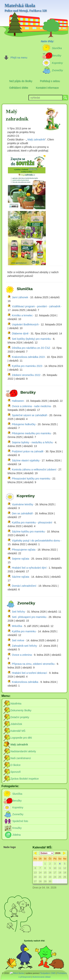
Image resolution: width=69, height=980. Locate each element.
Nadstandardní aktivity (23, 751)
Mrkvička (17, 626)
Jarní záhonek (20, 297)
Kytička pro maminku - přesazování (32, 522)
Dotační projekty (20, 717)
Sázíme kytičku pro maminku (28, 532)
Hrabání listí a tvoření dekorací (30, 673)
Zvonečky (18, 814)
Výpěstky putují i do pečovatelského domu (36, 541)
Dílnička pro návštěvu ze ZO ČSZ (31, 348)
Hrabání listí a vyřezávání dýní (29, 568)
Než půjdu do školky (21, 81)
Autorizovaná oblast (41, 977)
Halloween (18, 401)
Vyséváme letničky (23, 504)
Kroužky (17, 828)
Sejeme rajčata (21, 559)
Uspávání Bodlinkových (25, 324)
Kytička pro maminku (24, 631)
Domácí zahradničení (24, 586)
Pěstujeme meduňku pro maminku (31, 433)
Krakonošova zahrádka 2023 (28, 357)
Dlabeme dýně (20, 333)
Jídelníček (16, 724)
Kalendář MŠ (18, 731)
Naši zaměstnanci (21, 758)
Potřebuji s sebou (50, 81)
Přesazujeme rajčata (24, 550)
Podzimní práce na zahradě (28, 451)
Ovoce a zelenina (22, 655)
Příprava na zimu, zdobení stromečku (33, 664)
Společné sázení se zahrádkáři (30, 415)
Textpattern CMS (48, 973)
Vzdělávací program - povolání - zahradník (36, 306)
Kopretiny (18, 807)
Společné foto (20, 821)
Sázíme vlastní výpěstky (26, 460)
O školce (15, 765)
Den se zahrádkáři (22, 513)
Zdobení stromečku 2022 (26, 375)
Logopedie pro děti (21, 738)
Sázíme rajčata (21, 577)
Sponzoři (16, 772)
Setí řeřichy (18, 612)
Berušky (17, 801)
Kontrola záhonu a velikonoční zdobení (34, 470)
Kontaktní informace (47, 88)
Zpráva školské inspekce (25, 779)
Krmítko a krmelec (22, 315)
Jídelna (16, 835)
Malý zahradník (36, 140)
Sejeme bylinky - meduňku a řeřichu (32, 442)
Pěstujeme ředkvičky (24, 424)
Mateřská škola (26, 8)
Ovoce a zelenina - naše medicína (31, 406)
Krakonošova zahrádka (25, 682)
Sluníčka (17, 794)
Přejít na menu (19, 58)
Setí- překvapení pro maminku (29, 617)
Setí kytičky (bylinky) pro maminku (31, 339)
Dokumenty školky (21, 710)
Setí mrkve (18, 640)
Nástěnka (16, 704)
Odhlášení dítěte (19, 88)
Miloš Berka (19, 973)
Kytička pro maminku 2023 (27, 366)
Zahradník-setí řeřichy (24, 646)
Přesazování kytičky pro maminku (31, 479)
